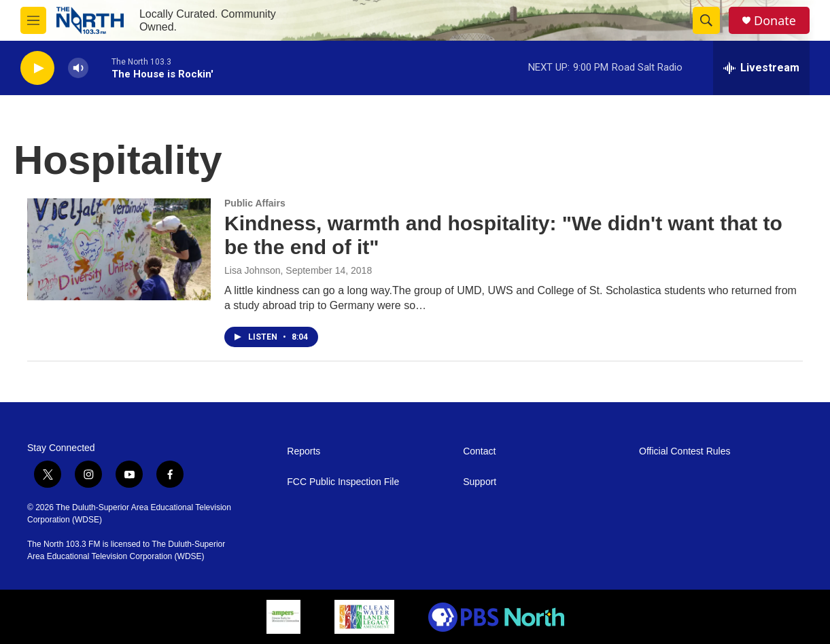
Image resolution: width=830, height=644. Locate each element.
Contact (479, 451)
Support (480, 482)
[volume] (78, 68)
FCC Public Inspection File (343, 482)
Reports (304, 451)
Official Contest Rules (685, 451)
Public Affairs (255, 203)
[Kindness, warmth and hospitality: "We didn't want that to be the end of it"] (119, 249)
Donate (775, 21)
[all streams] (761, 68)
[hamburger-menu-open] (33, 20)
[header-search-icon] (706, 20)
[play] (37, 68)
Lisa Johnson (253, 270)
